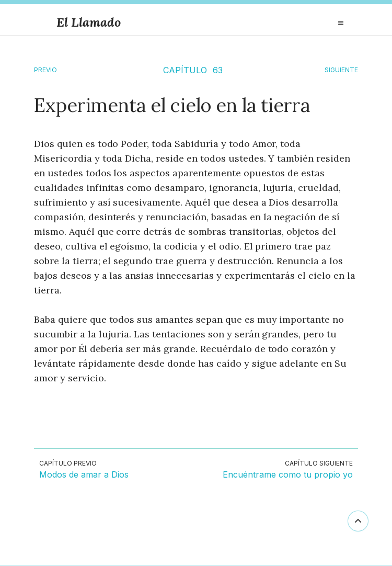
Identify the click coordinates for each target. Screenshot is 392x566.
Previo (45, 70)
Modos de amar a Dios (84, 475)
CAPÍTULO (185, 70)
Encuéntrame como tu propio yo (288, 475)
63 (218, 70)
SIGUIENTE (341, 70)
